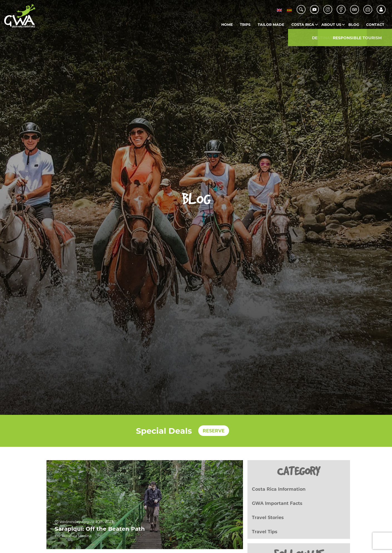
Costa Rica (303, 25)
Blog (354, 25)
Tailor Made (271, 25)
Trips (245, 25)
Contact (375, 25)
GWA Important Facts (277, 503)
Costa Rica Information (279, 489)
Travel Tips (265, 532)
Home (227, 25)
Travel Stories (268, 518)
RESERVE (214, 431)
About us (331, 25)
